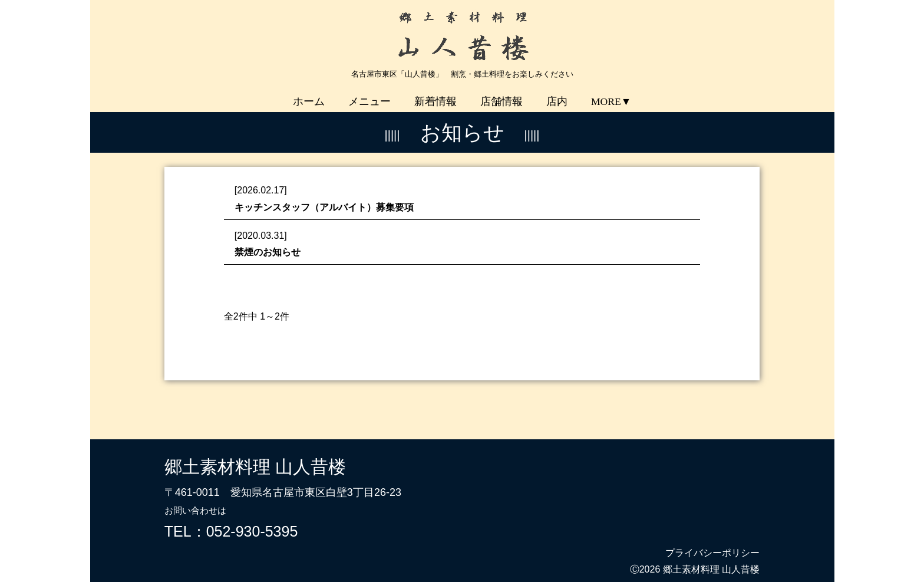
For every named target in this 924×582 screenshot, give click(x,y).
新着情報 (435, 93)
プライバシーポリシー (712, 545)
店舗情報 (501, 93)
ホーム (309, 93)
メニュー (369, 93)
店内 (557, 93)
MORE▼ (611, 93)
